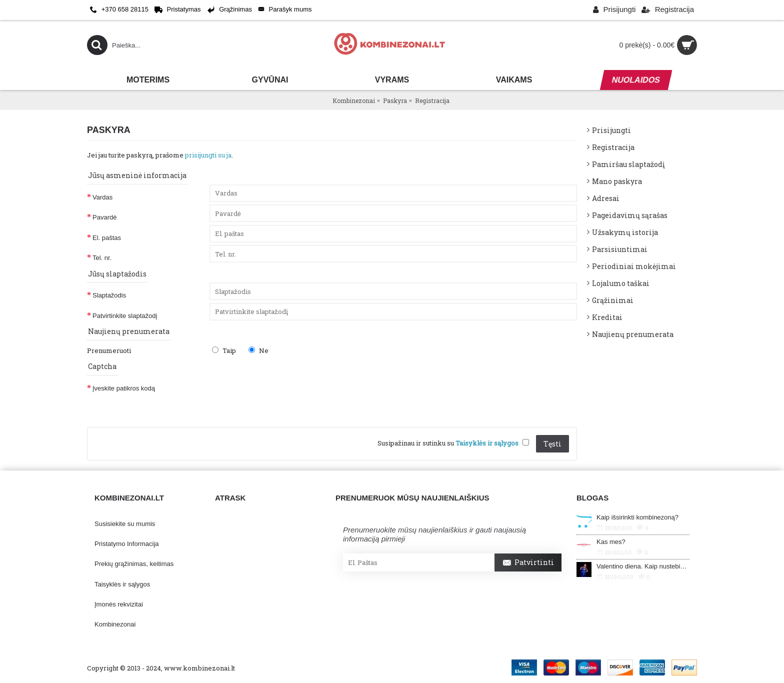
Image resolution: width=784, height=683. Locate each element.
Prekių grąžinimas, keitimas (134, 564)
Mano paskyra (617, 181)
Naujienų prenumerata (633, 334)
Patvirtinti (528, 563)
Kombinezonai (115, 624)
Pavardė (104, 217)
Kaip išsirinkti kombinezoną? (637, 517)
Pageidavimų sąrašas (630, 215)
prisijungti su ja (208, 155)
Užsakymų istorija (625, 232)
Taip (224, 350)
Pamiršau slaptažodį (628, 164)
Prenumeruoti (109, 350)
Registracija (613, 147)
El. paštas (107, 238)
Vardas (102, 197)
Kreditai (607, 317)
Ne (258, 350)
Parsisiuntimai (620, 249)
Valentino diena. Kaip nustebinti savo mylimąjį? (643, 566)
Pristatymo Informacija (127, 544)
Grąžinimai (613, 300)
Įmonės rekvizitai (119, 604)
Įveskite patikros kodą (124, 388)
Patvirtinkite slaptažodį (125, 316)
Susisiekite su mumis (125, 524)
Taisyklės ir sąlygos (122, 584)
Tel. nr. (102, 258)
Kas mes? (611, 542)
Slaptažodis (109, 295)
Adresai (606, 198)
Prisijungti (611, 130)
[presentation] (285, 395)
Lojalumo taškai (621, 283)
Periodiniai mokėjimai (634, 266)
